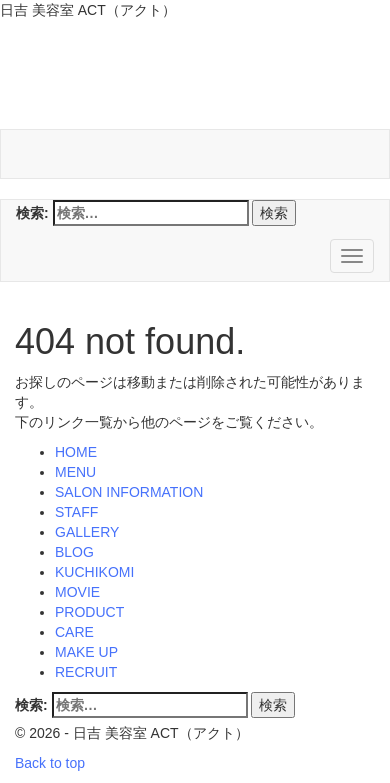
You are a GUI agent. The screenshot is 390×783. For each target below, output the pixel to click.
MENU (75, 472)
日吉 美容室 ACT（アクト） (187, 79)
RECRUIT (86, 672)
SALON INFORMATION (129, 492)
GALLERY (87, 532)
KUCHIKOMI (94, 572)
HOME (76, 452)
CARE (74, 632)
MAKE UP (86, 652)
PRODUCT (89, 612)
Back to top (50, 763)
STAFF (76, 512)
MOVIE (77, 592)
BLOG (74, 552)
